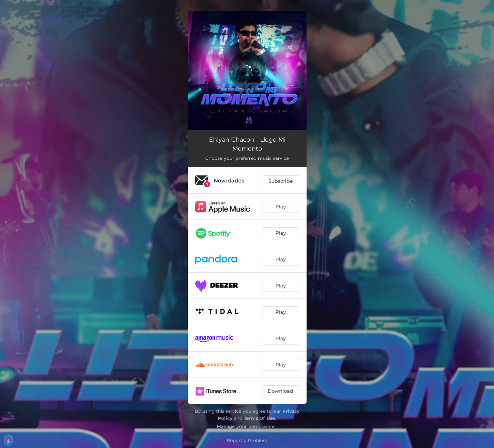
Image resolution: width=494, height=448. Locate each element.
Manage (226, 426)
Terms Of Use (259, 418)
